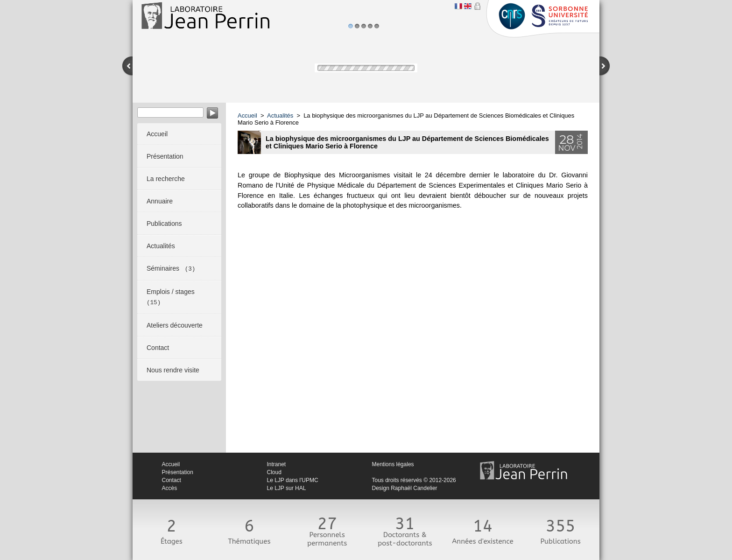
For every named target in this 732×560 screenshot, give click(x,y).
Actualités (280, 115)
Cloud (274, 472)
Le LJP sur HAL (287, 488)
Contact (172, 480)
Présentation (178, 472)
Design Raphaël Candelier (405, 488)
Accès (170, 488)
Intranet (277, 464)
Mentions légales (393, 464)
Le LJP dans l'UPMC (293, 480)
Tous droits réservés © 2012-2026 (414, 480)
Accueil (247, 115)
